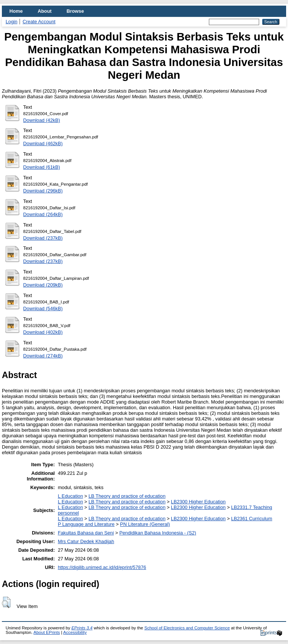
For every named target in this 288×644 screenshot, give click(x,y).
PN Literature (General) (145, 524)
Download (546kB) (43, 308)
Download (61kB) (42, 167)
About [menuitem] (45, 11)
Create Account (39, 22)
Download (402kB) (43, 332)
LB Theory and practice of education (127, 496)
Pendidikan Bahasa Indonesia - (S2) (158, 533)
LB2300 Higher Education (198, 502)
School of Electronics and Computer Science (187, 628)
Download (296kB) (43, 191)
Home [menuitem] (16, 11)
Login (11, 22)
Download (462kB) (43, 143)
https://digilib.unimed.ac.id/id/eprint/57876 (102, 567)
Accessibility (75, 632)
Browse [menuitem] (75, 11)
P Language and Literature (86, 524)
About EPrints (46, 632)
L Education (70, 496)
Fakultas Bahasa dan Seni (86, 533)
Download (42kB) (42, 120)
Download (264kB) (43, 214)
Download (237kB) (43, 238)
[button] (6, 602)
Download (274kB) (43, 356)
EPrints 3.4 (82, 628)
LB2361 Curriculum (252, 519)
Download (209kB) (43, 285)
